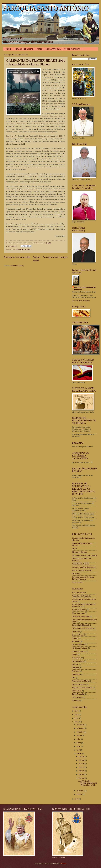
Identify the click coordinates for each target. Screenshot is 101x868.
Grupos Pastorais (79, 645)
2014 (77, 711)
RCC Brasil (76, 574)
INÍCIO (9, 49)
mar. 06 (82, 778)
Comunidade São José (81, 625)
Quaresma (76, 674)
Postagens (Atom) (17, 266)
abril (78, 750)
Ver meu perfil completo (81, 301)
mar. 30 (82, 757)
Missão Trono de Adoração (82, 570)
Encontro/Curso (78, 635)
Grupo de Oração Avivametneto (84, 567)
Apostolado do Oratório (81, 564)
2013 (77, 715)
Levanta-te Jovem (79, 651)
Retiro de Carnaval (79, 684)
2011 (77, 722)
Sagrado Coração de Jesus (82, 688)
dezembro (81, 725)
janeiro (79, 794)
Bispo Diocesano (78, 613)
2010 (77, 799)
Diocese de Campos (80, 552)
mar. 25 (82, 764)
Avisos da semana (79, 610)
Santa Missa (77, 691)
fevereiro (80, 791)
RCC (74, 678)
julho (79, 739)
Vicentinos (76, 701)
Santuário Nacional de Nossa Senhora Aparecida (83, 578)
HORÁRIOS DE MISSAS (24, 49)
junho (79, 743)
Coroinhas (76, 632)
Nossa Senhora (78, 661)
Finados (75, 638)
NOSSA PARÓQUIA (53, 49)
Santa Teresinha (78, 694)
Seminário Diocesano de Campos (84, 555)
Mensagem (20, 249)
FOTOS (39, 49)
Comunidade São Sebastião (82, 628)
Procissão (76, 671)
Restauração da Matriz (80, 681)
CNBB (74, 549)
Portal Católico (78, 582)
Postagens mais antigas (55, 257)
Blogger (63, 863)
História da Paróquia (80, 648)
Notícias (28, 249)
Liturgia (75, 655)
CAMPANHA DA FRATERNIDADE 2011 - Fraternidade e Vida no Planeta (36, 62)
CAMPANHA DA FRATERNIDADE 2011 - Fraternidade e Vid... (88, 783)
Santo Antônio (77, 697)
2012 (77, 718)
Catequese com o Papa (81, 616)
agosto (79, 735)
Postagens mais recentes (17, 257)
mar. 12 (82, 771)
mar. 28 (82, 760)
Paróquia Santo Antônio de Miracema (85, 288)
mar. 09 (82, 774)
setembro (80, 732)
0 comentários (12, 246)
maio (79, 746)
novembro (81, 728)
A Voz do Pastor (78, 593)
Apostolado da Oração (80, 596)
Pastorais (76, 668)
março (79, 753)
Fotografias (76, 641)
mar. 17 (82, 767)
